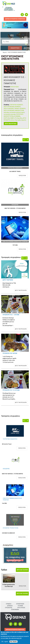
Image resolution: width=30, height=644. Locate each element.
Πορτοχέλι (18, 120)
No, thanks (14, 642)
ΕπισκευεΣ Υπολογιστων (10, 528)
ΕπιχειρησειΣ (20, 604)
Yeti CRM (15, 245)
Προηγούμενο (24, 140)
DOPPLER (7, 118)
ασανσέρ (6, 112)
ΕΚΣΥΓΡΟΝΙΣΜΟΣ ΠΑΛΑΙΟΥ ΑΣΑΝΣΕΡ (15, 109)
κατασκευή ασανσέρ (10, 114)
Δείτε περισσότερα (11, 124)
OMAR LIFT (13, 118)
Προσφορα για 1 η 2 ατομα (11, 390)
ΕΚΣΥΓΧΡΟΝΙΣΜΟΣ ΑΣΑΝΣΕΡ (12, 107)
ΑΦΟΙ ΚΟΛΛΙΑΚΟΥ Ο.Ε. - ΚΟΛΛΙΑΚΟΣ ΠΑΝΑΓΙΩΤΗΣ (15, 80)
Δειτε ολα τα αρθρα (22, 570)
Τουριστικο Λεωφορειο (15, 168)
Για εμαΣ (20, 606)
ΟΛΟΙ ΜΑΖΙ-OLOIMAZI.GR (8, 533)
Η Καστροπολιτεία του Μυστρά (9, 585)
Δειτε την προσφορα (21, 290)
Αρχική (5, 52)
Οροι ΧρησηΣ (21, 608)
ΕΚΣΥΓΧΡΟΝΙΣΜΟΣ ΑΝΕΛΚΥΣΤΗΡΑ (14, 110)
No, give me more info (15, 638)
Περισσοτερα (22, 176)
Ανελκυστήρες (15, 87)
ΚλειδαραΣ (15, 205)
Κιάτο (12, 120)
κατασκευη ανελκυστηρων (17, 112)
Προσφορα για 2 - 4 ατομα (11, 315)
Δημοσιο (10, 606)
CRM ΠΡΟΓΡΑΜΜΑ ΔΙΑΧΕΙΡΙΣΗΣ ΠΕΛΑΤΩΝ (15, 242)
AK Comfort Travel (15, 172)
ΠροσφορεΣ (9, 608)
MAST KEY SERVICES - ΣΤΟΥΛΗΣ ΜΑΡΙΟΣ (15, 208)
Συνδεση (9, 604)
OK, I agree (5, 642)
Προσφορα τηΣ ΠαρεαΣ (10, 353)
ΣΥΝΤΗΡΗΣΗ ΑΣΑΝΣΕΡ (16, 105)
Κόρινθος (20, 118)
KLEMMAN (17, 116)
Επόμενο (27, 140)
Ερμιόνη (24, 120)
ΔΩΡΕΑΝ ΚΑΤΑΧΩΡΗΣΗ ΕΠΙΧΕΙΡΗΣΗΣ (15, 630)
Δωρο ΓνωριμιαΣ (8, 280)
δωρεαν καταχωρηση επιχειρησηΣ (15, 19)
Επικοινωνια (15, 610)
